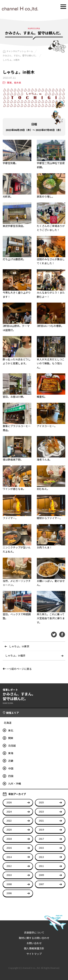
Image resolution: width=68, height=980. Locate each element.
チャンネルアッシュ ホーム (20, 51)
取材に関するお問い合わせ (34, 938)
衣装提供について (34, 932)
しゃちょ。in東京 (19, 646)
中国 (11, 768)
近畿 (11, 761)
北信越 (12, 745)
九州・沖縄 (15, 783)
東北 (11, 730)
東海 (11, 753)
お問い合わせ (34, 943)
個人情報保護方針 (34, 948)
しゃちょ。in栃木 (11, 60)
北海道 (8, 723)
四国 (11, 776)
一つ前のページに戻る (17, 669)
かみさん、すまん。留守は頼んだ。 (20, 55)
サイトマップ (34, 954)
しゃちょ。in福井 (15, 655)
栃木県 (17, 83)
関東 (9, 83)
